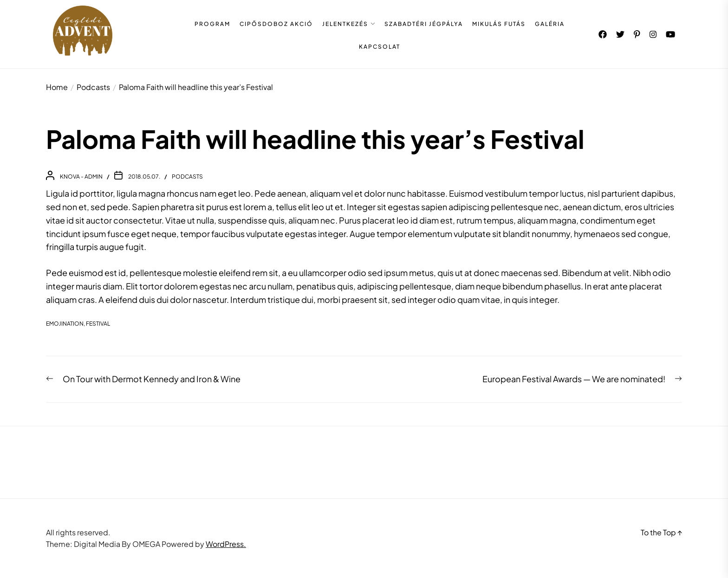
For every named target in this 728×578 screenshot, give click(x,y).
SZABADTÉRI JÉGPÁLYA (424, 24)
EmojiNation (65, 324)
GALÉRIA (550, 24)
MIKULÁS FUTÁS (499, 24)
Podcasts (187, 177)
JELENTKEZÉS (345, 24)
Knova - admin (81, 177)
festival (98, 324)
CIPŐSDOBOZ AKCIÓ (276, 24)
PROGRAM (212, 24)
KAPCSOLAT (380, 47)
